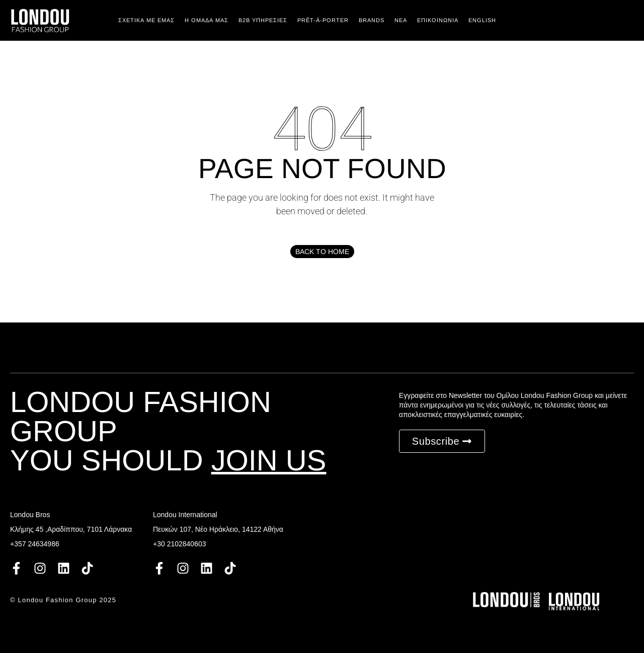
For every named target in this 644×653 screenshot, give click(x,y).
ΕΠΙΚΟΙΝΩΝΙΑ (438, 20)
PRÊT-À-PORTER (323, 20)
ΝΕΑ (401, 20)
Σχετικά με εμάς (146, 20)
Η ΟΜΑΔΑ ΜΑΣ (207, 20)
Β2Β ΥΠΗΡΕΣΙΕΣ (263, 20)
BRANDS (372, 20)
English (482, 20)
